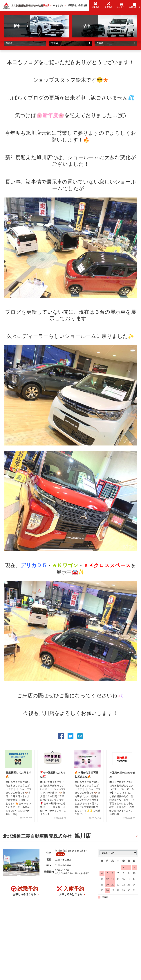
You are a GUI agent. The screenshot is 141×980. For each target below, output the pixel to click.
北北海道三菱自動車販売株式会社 (47, 838)
